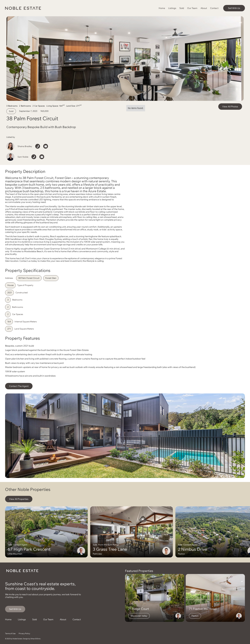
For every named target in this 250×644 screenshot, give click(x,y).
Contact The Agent (19, 386)
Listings (172, 8)
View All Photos (230, 106)
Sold (182, 8)
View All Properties (19, 499)
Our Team (192, 8)
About (204, 8)
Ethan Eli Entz (36, 639)
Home (162, 8)
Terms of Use (10, 633)
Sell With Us (234, 8)
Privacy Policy (24, 633)
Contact (214, 8)
